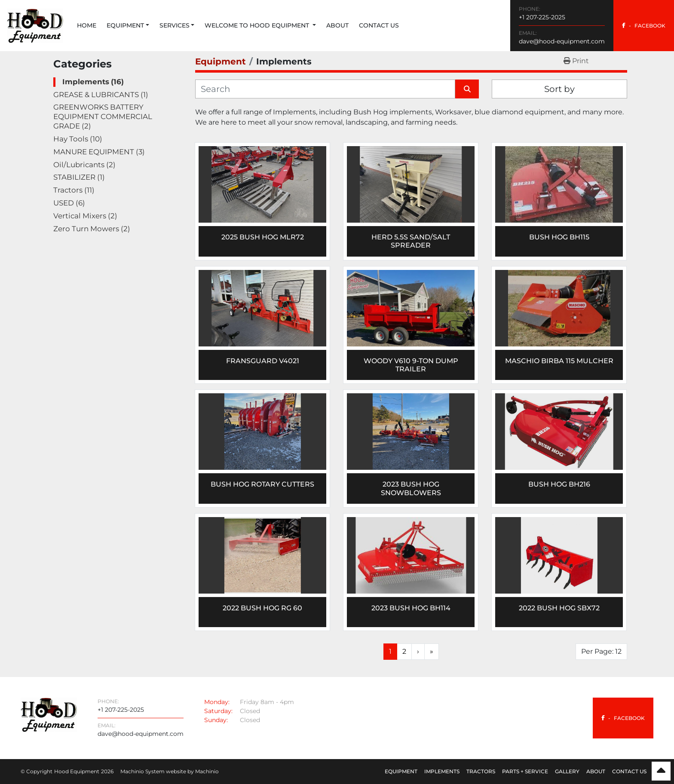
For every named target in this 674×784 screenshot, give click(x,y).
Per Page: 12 (601, 651)
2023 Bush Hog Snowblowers (411, 488)
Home (87, 25)
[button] (128, 26)
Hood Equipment (77, 771)
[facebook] (644, 26)
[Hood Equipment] (49, 714)
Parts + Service (525, 771)
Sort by (559, 89)
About (337, 25)
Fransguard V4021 (263, 361)
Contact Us (379, 25)
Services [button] (175, 25)
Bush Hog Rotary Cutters (262, 484)
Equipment (125, 25)
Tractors (481, 771)
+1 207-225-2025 (542, 17)
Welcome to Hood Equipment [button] (258, 25)
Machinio (207, 771)
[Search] (325, 89)
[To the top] (661, 771)
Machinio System (142, 771)
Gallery (567, 771)
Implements (442, 771)
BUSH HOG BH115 (559, 237)
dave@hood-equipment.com (562, 41)
